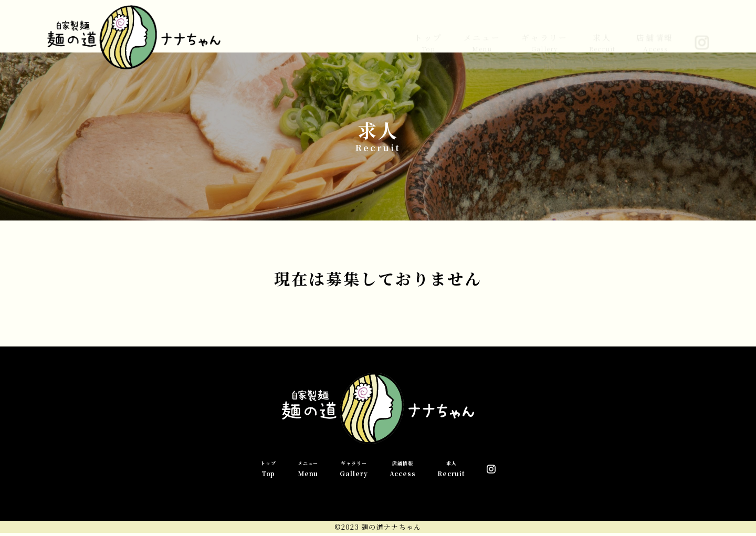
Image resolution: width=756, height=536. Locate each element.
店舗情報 (655, 34)
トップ (428, 34)
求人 (602, 34)
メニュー (482, 34)
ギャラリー (545, 34)
